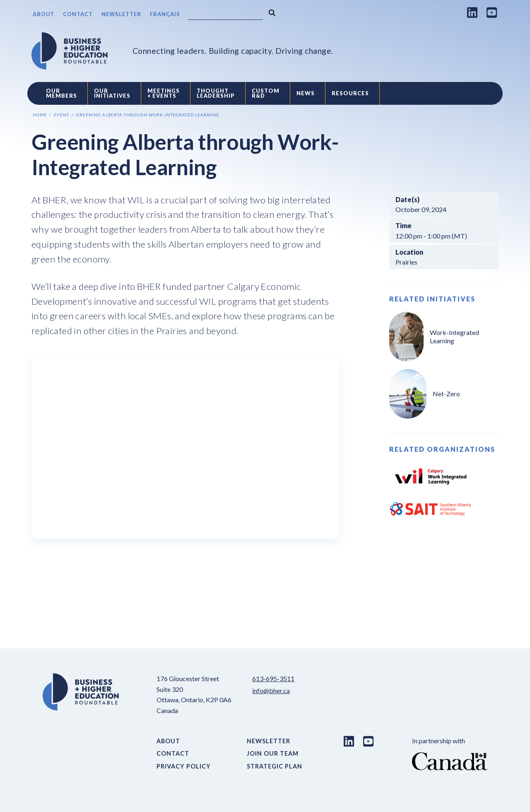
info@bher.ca (271, 690)
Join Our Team (273, 753)
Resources (350, 93)
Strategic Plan (275, 766)
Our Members (61, 93)
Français (165, 14)
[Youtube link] (492, 12)
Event (61, 115)
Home (40, 115)
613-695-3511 (273, 678)
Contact (78, 14)
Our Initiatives (112, 93)
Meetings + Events (164, 93)
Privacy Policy (184, 766)
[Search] (225, 15)
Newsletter (121, 14)
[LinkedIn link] (472, 12)
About (43, 14)
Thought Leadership (216, 93)
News (306, 93)
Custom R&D (266, 93)
